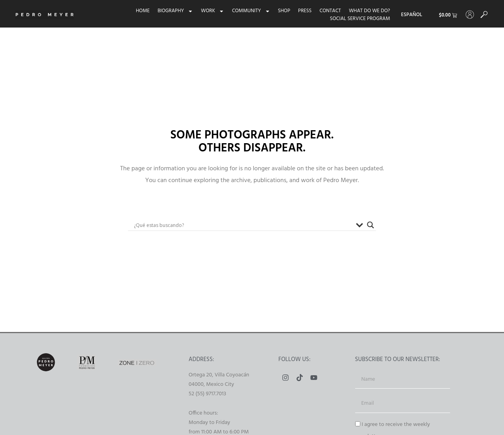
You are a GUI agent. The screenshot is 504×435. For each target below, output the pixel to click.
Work (210, 11)
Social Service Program (357, 19)
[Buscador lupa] (371, 225)
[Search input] (243, 225)
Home (140, 11)
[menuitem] (409, 15)
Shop (281, 11)
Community (248, 11)
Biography (172, 11)
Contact (328, 11)
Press (302, 11)
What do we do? (367, 11)
